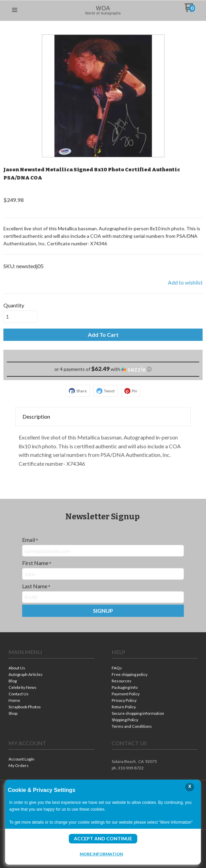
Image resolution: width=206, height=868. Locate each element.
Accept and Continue (103, 838)
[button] (15, 10)
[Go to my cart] (190, 10)
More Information (101, 854)
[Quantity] (20, 317)
